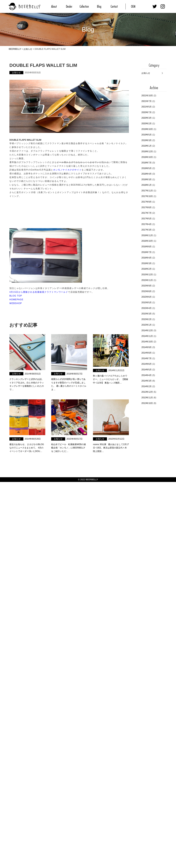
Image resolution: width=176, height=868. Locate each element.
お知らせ (146, 73)
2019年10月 (147, 129)
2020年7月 (147, 112)
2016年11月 (147, 235)
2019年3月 (147, 140)
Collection (84, 6)
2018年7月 (147, 163)
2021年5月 (147, 107)
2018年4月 (147, 174)
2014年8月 (147, 353)
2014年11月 (147, 336)
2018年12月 (147, 151)
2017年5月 (147, 219)
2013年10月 (147, 403)
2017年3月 (147, 230)
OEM (133, 6)
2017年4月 (147, 224)
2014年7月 (147, 358)
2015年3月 (147, 314)
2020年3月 (147, 118)
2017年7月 (147, 213)
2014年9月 (147, 347)
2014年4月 (147, 375)
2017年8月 (147, 207)
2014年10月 (147, 342)
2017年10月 (147, 196)
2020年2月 (147, 124)
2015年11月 (147, 280)
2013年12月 (147, 392)
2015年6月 (147, 297)
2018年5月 (147, 168)
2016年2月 (147, 269)
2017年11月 (147, 191)
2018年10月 (147, 157)
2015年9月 (147, 286)
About (54, 6)
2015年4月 (147, 308)
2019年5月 (147, 135)
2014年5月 (147, 370)
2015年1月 (147, 325)
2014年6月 (147, 364)
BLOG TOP (16, 296)
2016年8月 (147, 247)
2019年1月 (147, 146)
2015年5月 (147, 302)
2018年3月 (147, 179)
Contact (114, 6)
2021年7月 (147, 101)
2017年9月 (147, 202)
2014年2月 (147, 386)
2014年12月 (147, 330)
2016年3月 (147, 263)
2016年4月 (147, 258)
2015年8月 (147, 291)
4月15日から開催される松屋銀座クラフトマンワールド (39, 292)
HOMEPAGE (16, 300)
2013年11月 (147, 398)
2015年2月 (147, 319)
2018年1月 (147, 185)
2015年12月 (147, 275)
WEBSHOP (16, 303)
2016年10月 (147, 241)
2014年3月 (147, 381)
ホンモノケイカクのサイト (67, 170)
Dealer (69, 6)
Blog (99, 6)
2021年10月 (147, 96)
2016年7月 (147, 252)
